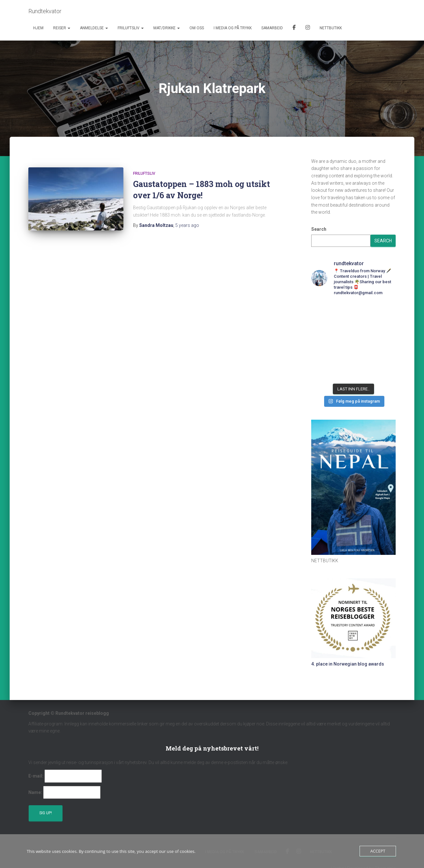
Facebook (294, 28)
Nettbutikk (331, 28)
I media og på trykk (233, 28)
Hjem (38, 28)
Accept (378, 851)
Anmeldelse (94, 28)
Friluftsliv (131, 28)
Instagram (308, 28)
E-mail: (36, 776)
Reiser (62, 28)
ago (187, 225)
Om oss (197, 28)
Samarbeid (272, 28)
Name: (35, 792)
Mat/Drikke (167, 28)
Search (319, 229)
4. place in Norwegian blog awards (348, 664)
